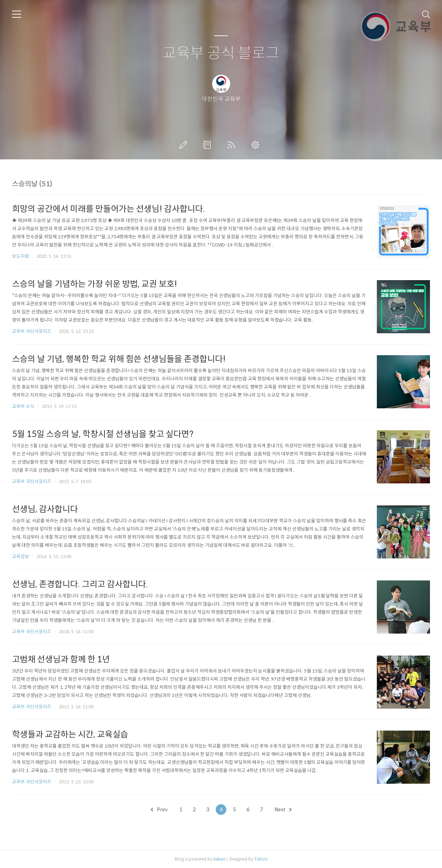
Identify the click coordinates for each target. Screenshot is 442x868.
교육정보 (21, 557)
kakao (220, 859)
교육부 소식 (23, 406)
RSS (233, 145)
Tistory (261, 859)
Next (283, 810)
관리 (257, 145)
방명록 (209, 145)
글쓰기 (185, 145)
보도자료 (21, 256)
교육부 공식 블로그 (221, 53)
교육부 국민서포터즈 (32, 331)
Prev (159, 810)
